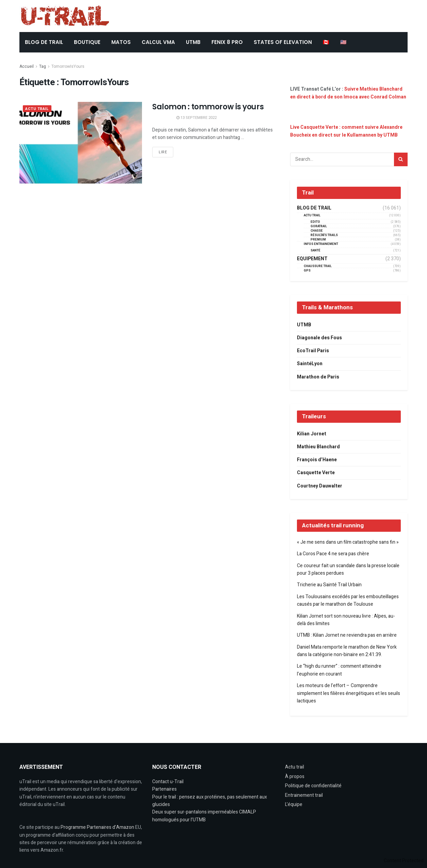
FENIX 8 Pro (227, 42)
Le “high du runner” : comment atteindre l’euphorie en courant (339, 670)
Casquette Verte (316, 473)
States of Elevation (283, 42)
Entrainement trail (304, 795)
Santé (315, 251)
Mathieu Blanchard (318, 447)
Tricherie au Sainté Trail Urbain (329, 585)
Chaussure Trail (318, 266)
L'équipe (294, 804)
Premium (318, 240)
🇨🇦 (326, 42)
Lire (163, 152)
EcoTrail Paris (313, 351)
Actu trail (295, 767)
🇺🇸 (343, 42)
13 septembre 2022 (196, 118)
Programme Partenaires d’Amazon (97, 827)
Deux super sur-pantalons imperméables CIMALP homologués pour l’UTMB (204, 816)
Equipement (312, 259)
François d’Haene (317, 460)
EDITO (315, 222)
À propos (295, 777)
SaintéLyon (310, 364)
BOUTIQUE (87, 42)
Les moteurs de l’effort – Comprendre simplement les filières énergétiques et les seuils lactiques (349, 693)
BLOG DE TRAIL (44, 42)
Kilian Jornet (312, 434)
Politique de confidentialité (313, 786)
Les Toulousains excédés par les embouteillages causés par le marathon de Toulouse (348, 600)
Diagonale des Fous (319, 338)
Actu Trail (37, 109)
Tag (43, 66)
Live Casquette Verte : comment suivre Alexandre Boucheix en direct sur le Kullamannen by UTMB (346, 131)
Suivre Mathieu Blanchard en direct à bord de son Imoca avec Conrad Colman (348, 93)
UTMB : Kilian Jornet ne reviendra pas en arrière (347, 635)
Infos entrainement (321, 244)
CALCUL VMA (158, 42)
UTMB (193, 42)
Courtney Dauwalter (320, 486)
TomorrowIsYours (68, 66)
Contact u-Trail (168, 782)
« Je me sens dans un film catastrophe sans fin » (348, 542)
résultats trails (324, 235)
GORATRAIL (319, 226)
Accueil (27, 66)
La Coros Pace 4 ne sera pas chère (333, 554)
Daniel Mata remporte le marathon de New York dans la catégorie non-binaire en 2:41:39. (347, 651)
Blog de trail (314, 208)
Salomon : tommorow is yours (208, 107)
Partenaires (164, 789)
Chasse (317, 231)
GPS (307, 271)
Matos (121, 42)
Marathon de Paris (318, 377)
